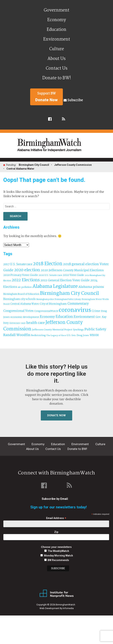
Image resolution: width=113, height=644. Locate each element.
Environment (57, 39)
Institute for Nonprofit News (57, 594)
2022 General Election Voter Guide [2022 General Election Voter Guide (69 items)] (65, 281)
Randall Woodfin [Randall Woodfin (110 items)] (17, 335)
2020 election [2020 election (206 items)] (27, 270)
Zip (56, 532)
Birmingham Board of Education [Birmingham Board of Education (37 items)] (21, 294)
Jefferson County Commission (73, 165)
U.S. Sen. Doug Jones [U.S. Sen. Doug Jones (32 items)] (78, 335)
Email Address (56, 518)
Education (56, 30)
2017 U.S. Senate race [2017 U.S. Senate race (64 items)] (18, 264)
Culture (57, 49)
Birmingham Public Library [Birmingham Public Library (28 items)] (68, 299)
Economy (57, 20)
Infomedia (68, 608)
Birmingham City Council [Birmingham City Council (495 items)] (70, 293)
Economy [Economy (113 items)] (47, 317)
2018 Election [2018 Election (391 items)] (48, 264)
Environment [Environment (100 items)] (84, 317)
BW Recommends (58, 560)
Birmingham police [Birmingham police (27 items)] (45, 299)
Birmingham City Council (34, 165)
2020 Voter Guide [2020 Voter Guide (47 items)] (73, 275)
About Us (56, 59)
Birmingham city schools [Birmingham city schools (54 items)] (19, 299)
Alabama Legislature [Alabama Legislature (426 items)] (55, 287)
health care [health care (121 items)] (36, 323)
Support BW (46, 97)
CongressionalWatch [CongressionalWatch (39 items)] (46, 311)
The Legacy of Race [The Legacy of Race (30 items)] (56, 335)
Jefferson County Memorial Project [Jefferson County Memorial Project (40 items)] (52, 330)
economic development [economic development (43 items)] (25, 317)
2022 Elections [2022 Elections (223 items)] (26, 280)
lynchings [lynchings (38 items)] (78, 330)
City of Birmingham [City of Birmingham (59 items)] (53, 304)
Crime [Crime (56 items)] (96, 311)
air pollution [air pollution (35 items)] (25, 287)
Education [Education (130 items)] (64, 317)
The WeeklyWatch (58, 551)
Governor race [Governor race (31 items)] (17, 323)
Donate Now (56, 415)
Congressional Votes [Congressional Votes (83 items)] (18, 311)
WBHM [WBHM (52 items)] (94, 335)
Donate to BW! (57, 78)
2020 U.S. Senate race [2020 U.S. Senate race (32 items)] (50, 275)
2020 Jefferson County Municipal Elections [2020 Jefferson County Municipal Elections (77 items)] (72, 270)
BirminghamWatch (59, 147)
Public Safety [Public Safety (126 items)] (95, 329)
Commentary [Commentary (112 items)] (78, 304)
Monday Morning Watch (58, 556)
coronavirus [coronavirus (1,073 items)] (75, 310)
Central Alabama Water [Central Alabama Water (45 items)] (25, 304)
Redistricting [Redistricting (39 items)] (38, 335)
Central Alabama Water (20, 169)
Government (56, 10)
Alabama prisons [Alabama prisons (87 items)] (91, 287)
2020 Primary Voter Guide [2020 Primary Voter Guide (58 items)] (21, 275)
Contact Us (57, 68)
